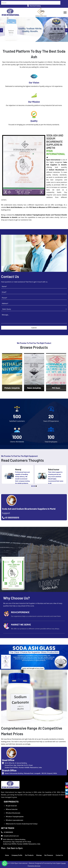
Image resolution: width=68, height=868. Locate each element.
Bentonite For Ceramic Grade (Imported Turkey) (22, 824)
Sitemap (39, 855)
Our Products (29, 855)
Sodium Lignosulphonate (14, 820)
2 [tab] (34, 486)
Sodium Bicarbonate (13, 813)
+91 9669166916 (11, 518)
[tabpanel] (18, 474)
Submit (34, 328)
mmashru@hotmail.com (10, 836)
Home (7, 855)
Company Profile (17, 855)
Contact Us (59, 855)
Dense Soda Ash (12, 809)
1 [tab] (32, 486)
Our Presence (49, 855)
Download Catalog (34, 6)
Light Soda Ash (11, 806)
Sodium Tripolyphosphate (15, 816)
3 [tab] (36, 486)
